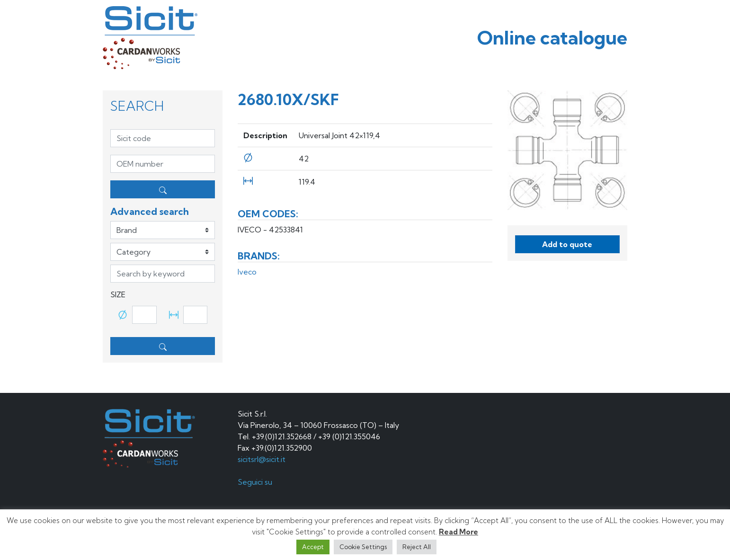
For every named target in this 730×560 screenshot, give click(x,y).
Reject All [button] (417, 547)
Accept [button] (313, 547)
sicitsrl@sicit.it (262, 459)
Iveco (247, 272)
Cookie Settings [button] (363, 547)
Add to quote (567, 244)
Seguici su (256, 482)
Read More (458, 532)
